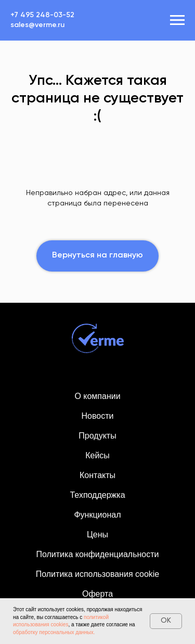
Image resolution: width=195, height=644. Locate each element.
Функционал (97, 515)
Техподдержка (97, 495)
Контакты (97, 475)
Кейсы (97, 455)
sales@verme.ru (37, 25)
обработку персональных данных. (54, 632)
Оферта (97, 594)
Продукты (97, 436)
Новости (98, 416)
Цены (97, 534)
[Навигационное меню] (177, 20)
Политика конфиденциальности (97, 554)
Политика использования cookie (98, 574)
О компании (97, 396)
